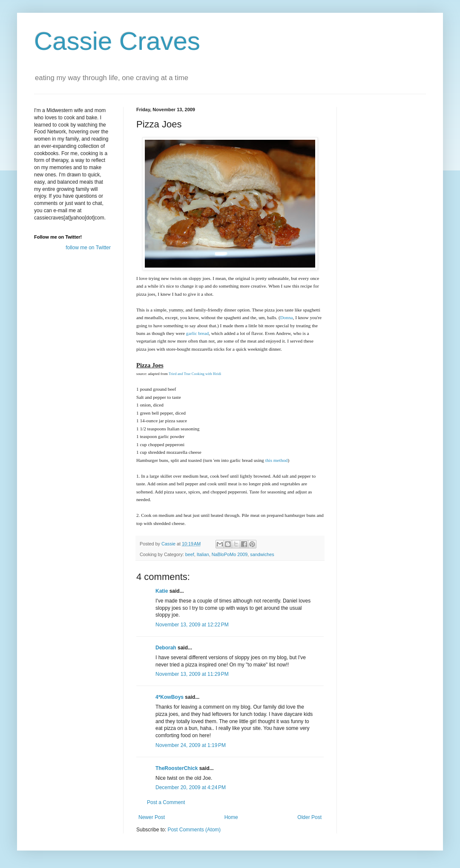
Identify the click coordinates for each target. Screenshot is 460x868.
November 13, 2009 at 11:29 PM (192, 674)
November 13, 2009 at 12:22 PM (192, 625)
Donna (287, 317)
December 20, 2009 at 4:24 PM (191, 787)
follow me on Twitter (88, 248)
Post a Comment (166, 802)
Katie (162, 591)
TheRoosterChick (177, 768)
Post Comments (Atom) (194, 830)
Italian (203, 554)
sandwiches (262, 554)
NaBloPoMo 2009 (230, 554)
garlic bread (197, 333)
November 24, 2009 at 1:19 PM (191, 745)
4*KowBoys (170, 697)
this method (277, 460)
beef (190, 554)
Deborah (166, 648)
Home (231, 817)
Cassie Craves (117, 41)
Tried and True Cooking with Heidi (195, 374)
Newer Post (152, 817)
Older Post (309, 817)
